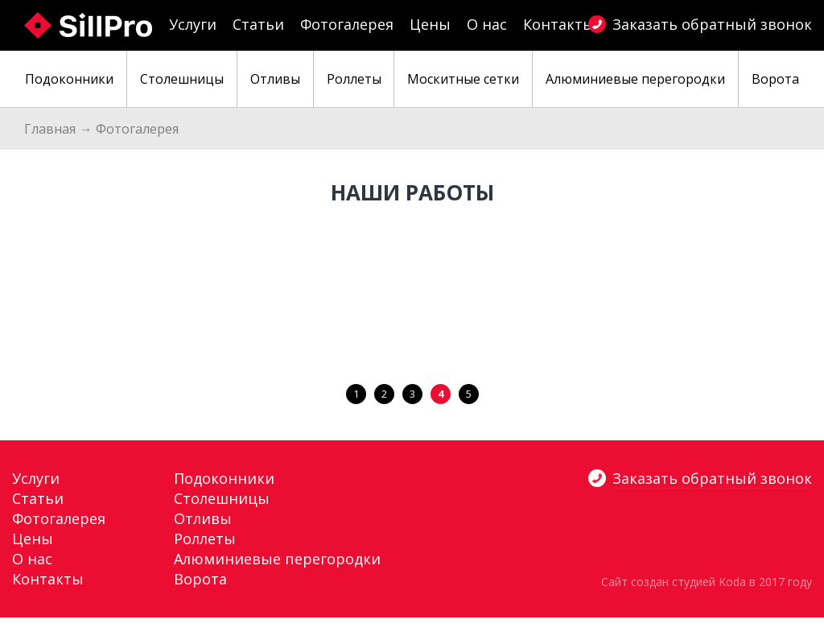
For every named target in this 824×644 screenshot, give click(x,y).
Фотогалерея (347, 24)
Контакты (559, 24)
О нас (487, 24)
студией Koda (709, 582)
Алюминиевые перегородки (277, 559)
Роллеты (205, 539)
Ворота (200, 579)
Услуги (193, 24)
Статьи (258, 24)
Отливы (203, 518)
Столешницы (222, 498)
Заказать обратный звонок (712, 24)
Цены (430, 24)
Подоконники (224, 478)
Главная (50, 129)
